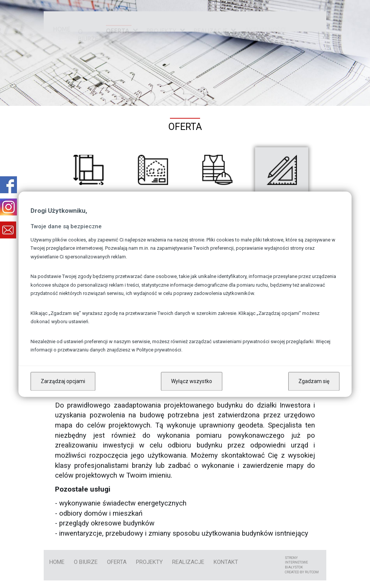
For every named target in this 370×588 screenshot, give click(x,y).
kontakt (226, 562)
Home (62, 21)
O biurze (88, 21)
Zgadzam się (314, 381)
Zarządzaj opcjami (63, 381)
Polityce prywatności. (159, 350)
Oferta (118, 21)
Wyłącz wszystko (192, 381)
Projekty (161, 22)
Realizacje (211, 31)
